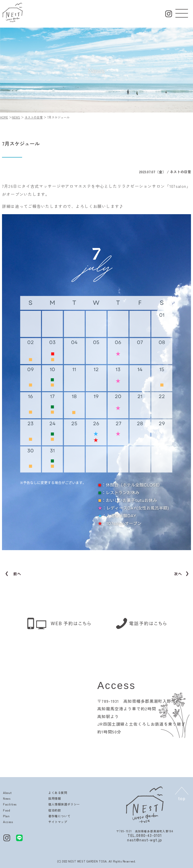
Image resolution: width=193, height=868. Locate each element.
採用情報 (55, 798)
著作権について (59, 816)
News (7, 798)
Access (8, 822)
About (7, 793)
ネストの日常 (34, 117)
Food (7, 810)
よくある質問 (58, 793)
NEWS (16, 117)
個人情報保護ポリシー (64, 804)
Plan (6, 816)
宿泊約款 (55, 810)
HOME (4, 117)
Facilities (10, 804)
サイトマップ (58, 822)
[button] (182, 12)
